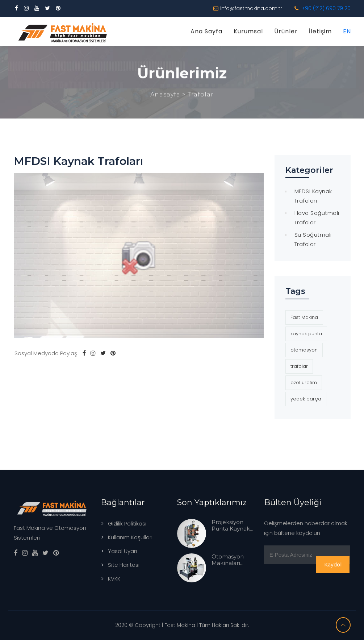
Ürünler (286, 31)
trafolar (299, 366)
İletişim (320, 31)
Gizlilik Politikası (127, 523)
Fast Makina (304, 317)
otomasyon (304, 350)
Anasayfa (166, 95)
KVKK (114, 579)
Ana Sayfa (206, 31)
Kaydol (333, 565)
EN (347, 31)
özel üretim (304, 383)
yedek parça (306, 399)
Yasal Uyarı (122, 551)
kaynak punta (306, 334)
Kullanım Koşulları (130, 537)
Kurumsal (248, 31)
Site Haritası (124, 565)
